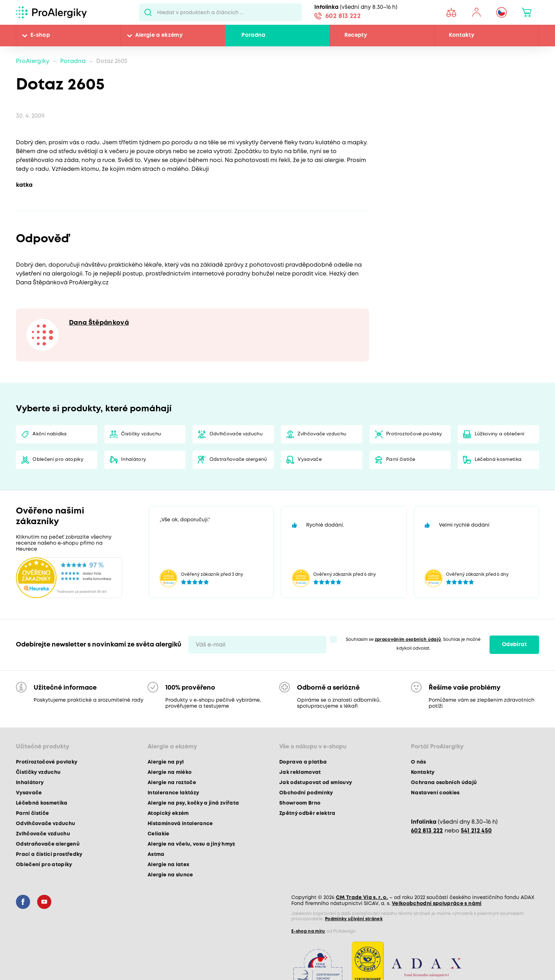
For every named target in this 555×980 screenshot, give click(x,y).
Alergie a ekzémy (159, 35)
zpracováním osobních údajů (408, 640)
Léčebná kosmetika (498, 460)
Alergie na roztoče (172, 783)
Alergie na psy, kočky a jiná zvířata (193, 803)
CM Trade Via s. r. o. (362, 898)
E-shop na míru (308, 931)
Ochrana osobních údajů (444, 783)
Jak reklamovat (300, 772)
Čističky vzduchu (141, 434)
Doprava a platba (303, 762)
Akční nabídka (50, 434)
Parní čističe (401, 460)
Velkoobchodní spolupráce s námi (437, 904)
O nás (419, 762)
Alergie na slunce (170, 875)
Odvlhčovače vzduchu (236, 434)
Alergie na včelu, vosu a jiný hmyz (191, 844)
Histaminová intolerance (180, 824)
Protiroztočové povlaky (414, 434)
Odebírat (514, 645)
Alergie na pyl (166, 762)
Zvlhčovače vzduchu (322, 434)
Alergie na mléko (170, 772)
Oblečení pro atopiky (58, 460)
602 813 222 (343, 16)
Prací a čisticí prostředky (49, 854)
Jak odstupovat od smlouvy (316, 783)
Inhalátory (134, 460)
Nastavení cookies (435, 793)
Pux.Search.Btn (148, 12)
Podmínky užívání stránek (354, 919)
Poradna (253, 35)
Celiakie (159, 834)
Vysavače (310, 460)
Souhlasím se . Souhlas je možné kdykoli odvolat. (413, 644)
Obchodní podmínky (306, 793)
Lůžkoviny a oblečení (500, 434)
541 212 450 (476, 831)
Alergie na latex (168, 865)
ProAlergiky (33, 61)
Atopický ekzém (168, 813)
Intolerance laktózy (173, 793)
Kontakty (462, 35)
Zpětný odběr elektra (307, 813)
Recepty (356, 35)
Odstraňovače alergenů (238, 460)
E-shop (40, 35)
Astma (156, 854)
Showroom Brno (300, 803)
